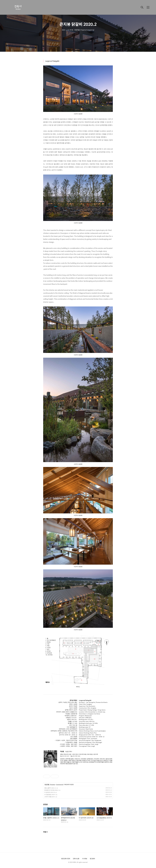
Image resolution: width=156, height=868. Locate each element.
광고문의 (92, 859)
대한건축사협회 (66, 859)
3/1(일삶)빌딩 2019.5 (50, 795)
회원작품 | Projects (50, 785)
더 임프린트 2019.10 (50, 792)
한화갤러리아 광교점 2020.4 (51, 790)
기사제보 (85, 859)
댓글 (45, 832)
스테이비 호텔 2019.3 (50, 797)
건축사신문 (76, 859)
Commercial (60, 785)
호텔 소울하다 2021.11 (50, 788)
